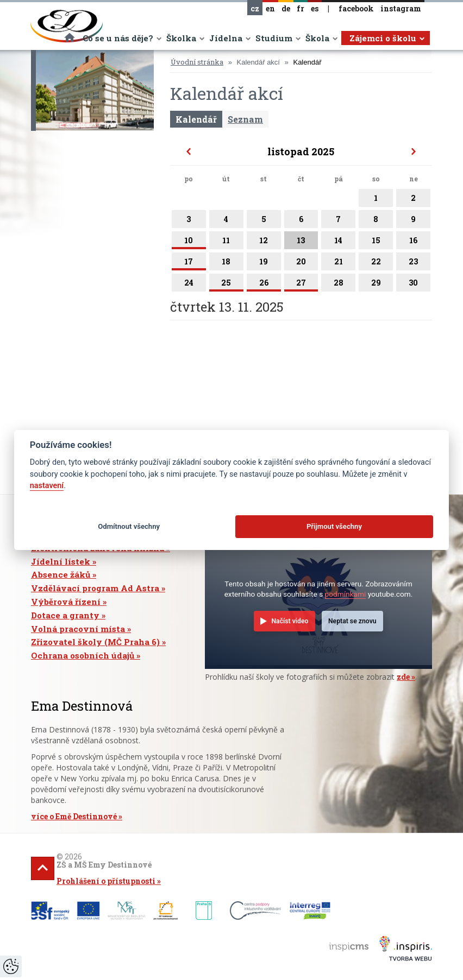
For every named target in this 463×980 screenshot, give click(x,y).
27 (301, 284)
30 (413, 284)
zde (403, 677)
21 (338, 263)
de (286, 8)
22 (376, 263)
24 (189, 284)
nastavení (47, 486)
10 (189, 242)
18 (226, 263)
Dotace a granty (65, 615)
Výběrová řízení (66, 602)
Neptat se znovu (352, 621)
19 (264, 263)
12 (264, 242)
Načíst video (290, 621)
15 (376, 242)
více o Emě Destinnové (74, 816)
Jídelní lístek (61, 561)
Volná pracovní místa (78, 629)
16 (413, 242)
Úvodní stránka (197, 62)
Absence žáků (61, 574)
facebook (356, 8)
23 (413, 263)
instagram (401, 8)
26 (264, 284)
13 (301, 242)
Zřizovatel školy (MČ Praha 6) (95, 642)
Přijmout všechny (334, 526)
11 (226, 242)
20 (301, 263)
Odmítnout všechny (129, 526)
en (270, 8)
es (315, 8)
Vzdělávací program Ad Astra (95, 588)
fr (301, 8)
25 (226, 284)
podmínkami (346, 594)
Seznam (245, 119)
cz (255, 8)
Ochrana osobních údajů (83, 655)
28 (338, 284)
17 (189, 263)
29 (376, 284)
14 (338, 242)
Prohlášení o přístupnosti (106, 881)
